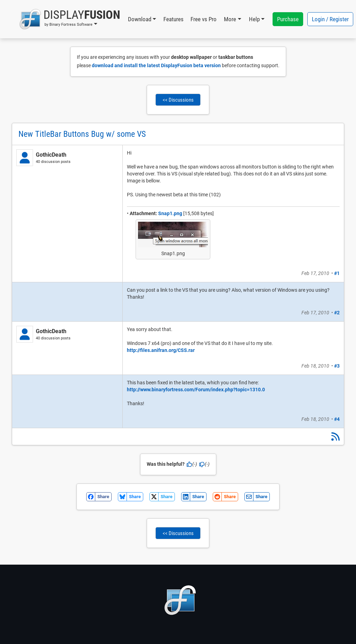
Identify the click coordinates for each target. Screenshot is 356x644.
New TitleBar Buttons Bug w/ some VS (82, 134)
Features (173, 19)
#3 (337, 366)
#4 (337, 419)
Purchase (288, 19)
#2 (337, 313)
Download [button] (140, 19)
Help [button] (254, 19)
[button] (70, 19)
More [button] (230, 19)
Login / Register (330, 19)
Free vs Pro (204, 19)
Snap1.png (170, 213)
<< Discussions (178, 100)
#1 (337, 273)
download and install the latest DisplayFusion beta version (156, 65)
